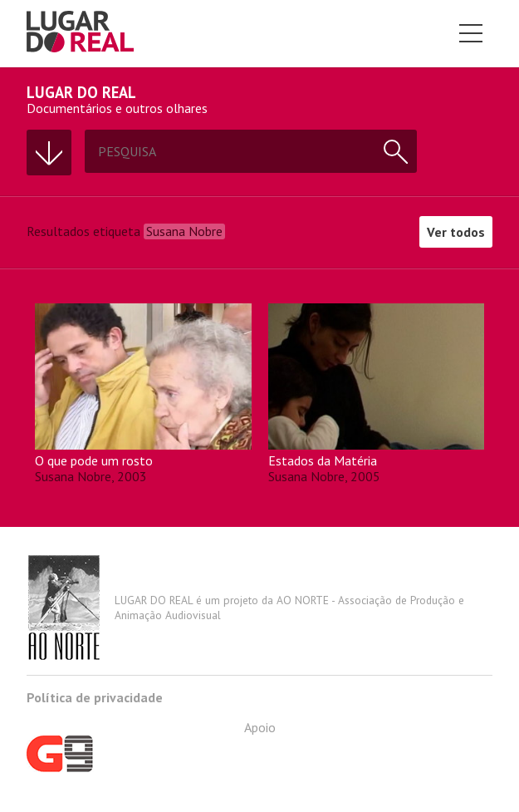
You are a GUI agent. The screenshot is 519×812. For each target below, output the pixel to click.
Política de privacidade (95, 697)
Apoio (151, 746)
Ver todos (456, 232)
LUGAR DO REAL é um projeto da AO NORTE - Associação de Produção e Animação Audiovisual (245, 608)
